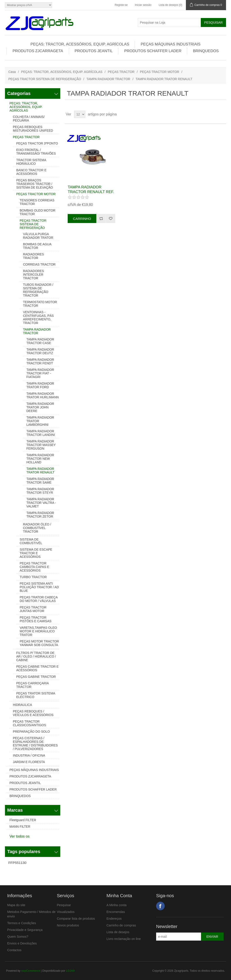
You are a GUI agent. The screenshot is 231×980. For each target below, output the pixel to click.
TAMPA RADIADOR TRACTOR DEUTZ (40, 351)
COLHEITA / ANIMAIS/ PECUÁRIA (29, 119)
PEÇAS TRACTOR (121, 72)
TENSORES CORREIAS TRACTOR (37, 202)
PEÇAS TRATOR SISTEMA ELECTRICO (36, 695)
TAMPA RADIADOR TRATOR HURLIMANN (43, 395)
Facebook (160, 906)
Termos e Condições (22, 923)
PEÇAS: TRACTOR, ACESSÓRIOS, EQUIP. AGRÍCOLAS (80, 44)
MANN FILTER (20, 827)
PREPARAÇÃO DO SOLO (31, 732)
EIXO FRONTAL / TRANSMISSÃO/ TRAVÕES (36, 152)
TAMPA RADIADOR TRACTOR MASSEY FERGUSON (41, 445)
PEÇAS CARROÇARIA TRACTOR (32, 685)
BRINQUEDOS (206, 51)
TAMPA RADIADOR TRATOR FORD (40, 385)
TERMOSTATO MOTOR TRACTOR (40, 304)
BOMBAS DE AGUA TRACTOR (37, 246)
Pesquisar (64, 905)
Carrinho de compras (121, 925)
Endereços (114, 919)
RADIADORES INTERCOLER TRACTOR (33, 275)
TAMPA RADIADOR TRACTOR (108, 79)
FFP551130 (17, 863)
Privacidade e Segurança (25, 930)
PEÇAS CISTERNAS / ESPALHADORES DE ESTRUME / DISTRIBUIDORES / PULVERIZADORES (35, 743)
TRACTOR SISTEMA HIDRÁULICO (31, 162)
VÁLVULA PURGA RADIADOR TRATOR (38, 236)
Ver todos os (20, 836)
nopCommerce (31, 971)
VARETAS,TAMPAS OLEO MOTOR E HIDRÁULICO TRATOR (38, 631)
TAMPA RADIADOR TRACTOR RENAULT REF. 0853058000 (91, 192)
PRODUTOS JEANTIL (94, 51)
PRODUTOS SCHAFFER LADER (153, 51)
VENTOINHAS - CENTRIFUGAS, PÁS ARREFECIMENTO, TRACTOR (38, 318)
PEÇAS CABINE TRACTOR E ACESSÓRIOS (37, 668)
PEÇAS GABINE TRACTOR (36, 677)
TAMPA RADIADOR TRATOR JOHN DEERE (40, 407)
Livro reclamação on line (124, 939)
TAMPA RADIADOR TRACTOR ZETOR (40, 515)
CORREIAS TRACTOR (39, 264)
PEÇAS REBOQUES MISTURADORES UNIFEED (33, 129)
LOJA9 (70, 971)
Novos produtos (68, 925)
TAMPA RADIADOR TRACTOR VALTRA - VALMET (41, 503)
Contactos (14, 950)
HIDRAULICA (22, 705)
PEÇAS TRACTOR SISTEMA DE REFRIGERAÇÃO (45, 79)
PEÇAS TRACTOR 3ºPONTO (37, 143)
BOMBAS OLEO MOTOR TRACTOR (37, 212)
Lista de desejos (118, 932)
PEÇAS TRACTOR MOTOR (159, 72)
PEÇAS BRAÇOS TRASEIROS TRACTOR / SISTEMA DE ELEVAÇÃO (35, 184)
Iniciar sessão (143, 5)
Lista (222, 114)
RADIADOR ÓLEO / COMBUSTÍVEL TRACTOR (37, 528)
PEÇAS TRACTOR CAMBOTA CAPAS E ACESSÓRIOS (34, 567)
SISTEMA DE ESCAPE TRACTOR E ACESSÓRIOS (36, 553)
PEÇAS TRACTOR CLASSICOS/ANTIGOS (29, 723)
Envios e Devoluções (22, 943)
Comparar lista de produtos (76, 919)
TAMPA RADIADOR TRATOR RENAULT (40, 471)
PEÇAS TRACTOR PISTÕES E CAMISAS (36, 619)
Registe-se (121, 5)
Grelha (214, 114)
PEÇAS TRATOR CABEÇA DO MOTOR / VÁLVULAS (39, 599)
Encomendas (116, 912)
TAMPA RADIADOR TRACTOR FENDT (40, 361)
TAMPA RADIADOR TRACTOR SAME (40, 481)
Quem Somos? (18, 937)
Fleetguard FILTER (23, 820)
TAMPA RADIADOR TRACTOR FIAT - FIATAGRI (40, 373)
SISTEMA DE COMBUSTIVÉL (31, 541)
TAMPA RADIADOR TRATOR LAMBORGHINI (40, 421)
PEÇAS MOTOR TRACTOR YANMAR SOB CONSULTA (39, 643)
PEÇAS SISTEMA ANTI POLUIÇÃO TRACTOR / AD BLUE (39, 587)
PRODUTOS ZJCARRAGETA (38, 51)
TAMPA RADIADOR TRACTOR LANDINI (41, 433)
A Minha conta (117, 905)
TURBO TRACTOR (33, 577)
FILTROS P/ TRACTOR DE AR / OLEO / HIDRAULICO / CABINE (36, 656)
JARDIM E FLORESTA (29, 762)
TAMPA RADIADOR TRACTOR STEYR (40, 491)
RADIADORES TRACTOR (33, 256)
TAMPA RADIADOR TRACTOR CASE (40, 341)
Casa (12, 72)
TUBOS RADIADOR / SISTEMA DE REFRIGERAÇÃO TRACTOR (38, 290)
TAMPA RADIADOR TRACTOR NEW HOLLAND (40, 459)
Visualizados (66, 912)
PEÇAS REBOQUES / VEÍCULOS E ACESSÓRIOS (33, 713)
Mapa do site (16, 905)
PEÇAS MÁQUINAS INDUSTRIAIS (170, 44)
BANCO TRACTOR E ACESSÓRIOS (31, 172)
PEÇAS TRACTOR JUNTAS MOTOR (33, 609)
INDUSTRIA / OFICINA (29, 755)
